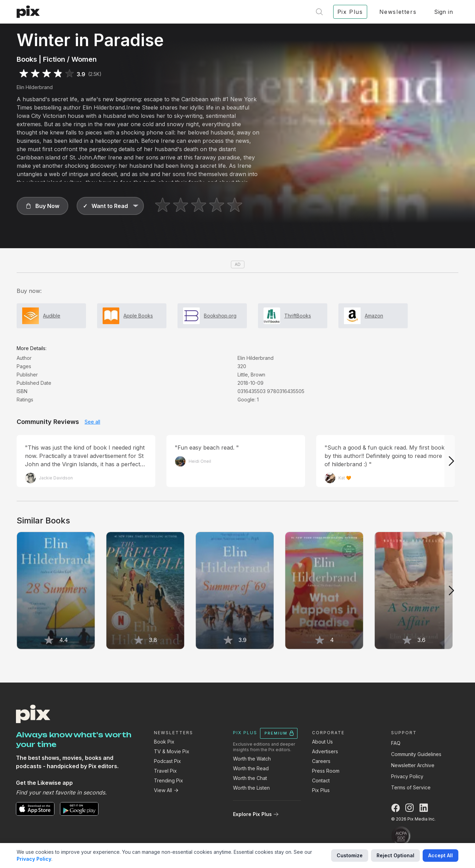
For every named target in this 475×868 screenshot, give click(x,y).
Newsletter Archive (413, 765)
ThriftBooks (298, 316)
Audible (52, 316)
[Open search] (319, 12)
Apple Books (138, 316)
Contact (321, 780)
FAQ (396, 743)
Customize (350, 855)
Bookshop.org (220, 316)
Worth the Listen (251, 788)
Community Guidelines (416, 754)
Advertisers (325, 751)
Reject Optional (395, 855)
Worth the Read (251, 768)
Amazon (374, 316)
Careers (321, 761)
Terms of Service (411, 787)
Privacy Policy (407, 776)
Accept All (441, 855)
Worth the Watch (252, 759)
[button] (42, 206)
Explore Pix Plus (256, 814)
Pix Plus (321, 790)
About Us (322, 742)
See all (92, 422)
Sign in (443, 12)
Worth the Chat (250, 778)
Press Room (326, 771)
